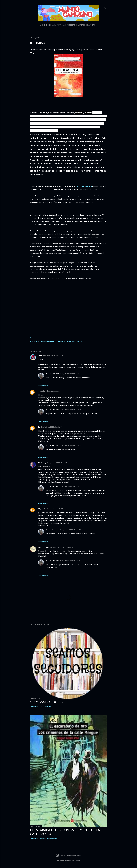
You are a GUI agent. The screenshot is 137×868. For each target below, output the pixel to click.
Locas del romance (45, 547)
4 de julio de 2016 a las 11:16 (63, 547)
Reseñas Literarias (55, 25)
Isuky (40, 355)
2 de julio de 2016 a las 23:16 (70, 374)
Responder (43, 386)
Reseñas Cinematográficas (80, 25)
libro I (74, 341)
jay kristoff (67, 341)
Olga (40, 509)
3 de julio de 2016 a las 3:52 (57, 463)
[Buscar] (105, 7)
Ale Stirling (42, 463)
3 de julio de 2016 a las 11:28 (70, 530)
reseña (80, 341)
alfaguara (41, 341)
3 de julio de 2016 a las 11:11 (53, 509)
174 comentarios (46, 707)
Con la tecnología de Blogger (68, 855)
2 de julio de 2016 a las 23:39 (51, 427)
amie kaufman (50, 341)
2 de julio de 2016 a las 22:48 (50, 391)
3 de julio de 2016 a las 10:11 (70, 486)
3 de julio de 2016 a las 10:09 (70, 410)
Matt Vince (76, 860)
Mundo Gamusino (53, 374)
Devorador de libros (84, 186)
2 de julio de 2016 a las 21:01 (53, 355)
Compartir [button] (34, 338)
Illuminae (59, 341)
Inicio (41, 25)
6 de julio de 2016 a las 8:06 (70, 561)
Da (39, 427)
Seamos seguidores (46, 702)
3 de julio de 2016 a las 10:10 (70, 445)
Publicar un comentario (48, 839)
